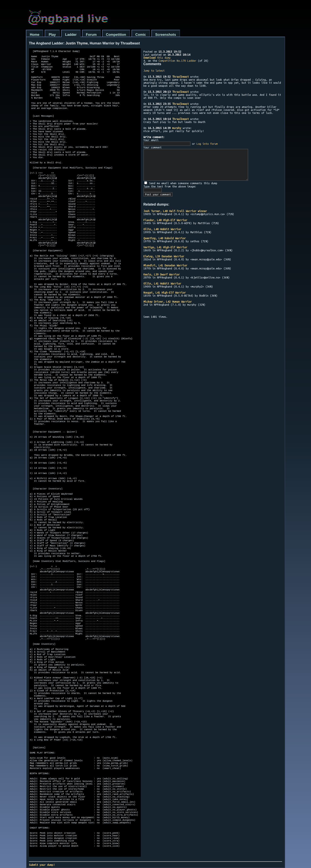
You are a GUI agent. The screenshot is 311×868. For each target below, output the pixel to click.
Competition (116, 35)
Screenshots (166, 35)
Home (35, 35)
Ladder (71, 35)
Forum (91, 35)
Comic (141, 35)
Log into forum (207, 144)
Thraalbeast (180, 77)
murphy (177, 128)
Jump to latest (154, 71)
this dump (157, 58)
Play (52, 35)
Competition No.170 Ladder (177, 61)
